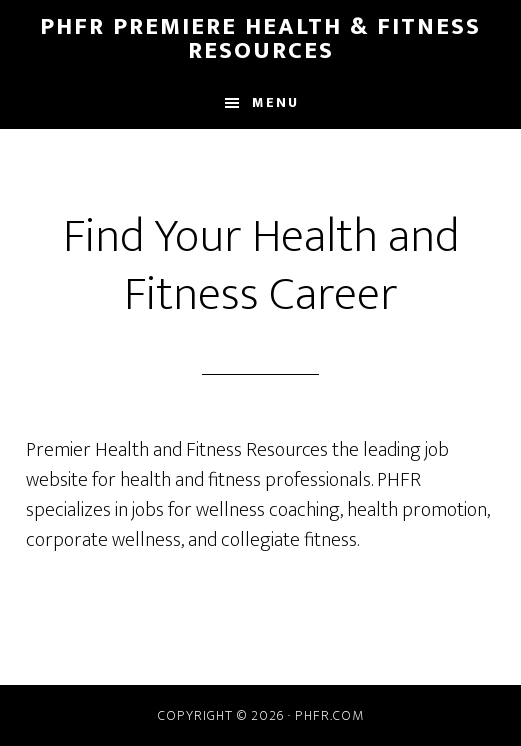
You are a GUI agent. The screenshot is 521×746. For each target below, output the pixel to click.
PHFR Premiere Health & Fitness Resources (260, 39)
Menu (275, 102)
